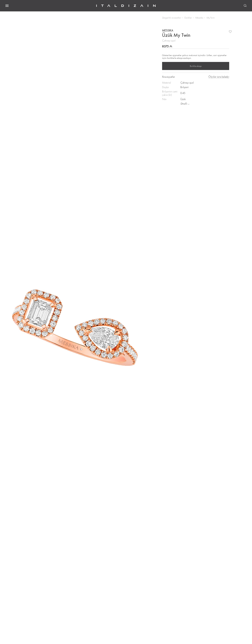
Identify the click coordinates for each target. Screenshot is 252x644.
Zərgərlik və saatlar (172, 18)
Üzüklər (188, 18)
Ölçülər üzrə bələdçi (219, 77)
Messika (199, 18)
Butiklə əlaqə (196, 66)
